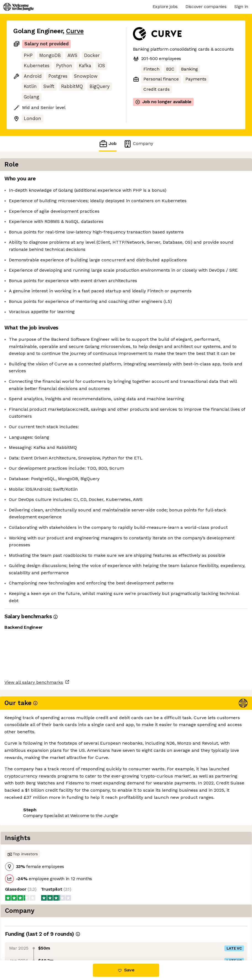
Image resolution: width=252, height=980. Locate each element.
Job (108, 144)
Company (138, 144)
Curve (75, 31)
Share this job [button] (28, 937)
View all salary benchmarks (40, 916)
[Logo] (19, 7)
